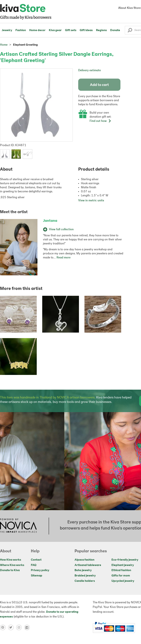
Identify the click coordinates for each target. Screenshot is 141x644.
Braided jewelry (85, 576)
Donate (115, 30)
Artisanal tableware (88, 565)
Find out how (100, 121)
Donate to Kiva (10, 570)
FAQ (34, 565)
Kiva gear (55, 30)
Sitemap (37, 576)
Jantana (50, 221)
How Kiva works (11, 560)
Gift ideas (86, 30)
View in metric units (91, 201)
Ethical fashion (121, 570)
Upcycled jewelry (123, 581)
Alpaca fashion (84, 560)
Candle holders (85, 581)
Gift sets (71, 30)
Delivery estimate (90, 70)
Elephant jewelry (123, 565)
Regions (101, 30)
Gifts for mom (121, 576)
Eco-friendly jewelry (125, 560)
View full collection (58, 230)
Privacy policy (40, 570)
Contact (36, 560)
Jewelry (7, 30)
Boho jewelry (83, 570)
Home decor (37, 30)
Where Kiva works (12, 565)
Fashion (21, 30)
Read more (64, 258)
